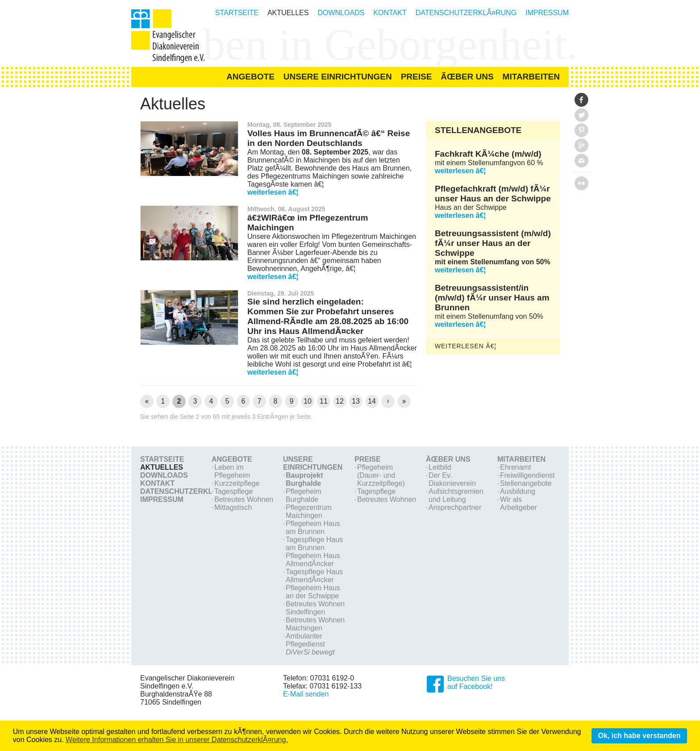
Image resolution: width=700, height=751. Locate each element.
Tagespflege (233, 491)
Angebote (232, 459)
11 (324, 401)
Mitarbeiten (521, 459)
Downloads (341, 13)
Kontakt (390, 13)
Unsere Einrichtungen (313, 463)
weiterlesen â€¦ (273, 192)
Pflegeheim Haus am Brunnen (313, 528)
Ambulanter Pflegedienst (310, 644)
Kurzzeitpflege (237, 483)
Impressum (547, 13)
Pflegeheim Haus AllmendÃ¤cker (313, 560)
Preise (368, 459)
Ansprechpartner (455, 507)
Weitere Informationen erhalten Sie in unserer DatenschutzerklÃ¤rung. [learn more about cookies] (177, 740)
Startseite (237, 13)
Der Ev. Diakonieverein (452, 479)
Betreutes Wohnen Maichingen (315, 624)
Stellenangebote (526, 483)
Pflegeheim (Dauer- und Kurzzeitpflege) (381, 475)
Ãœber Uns (448, 459)
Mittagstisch (233, 507)
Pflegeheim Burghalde (304, 495)
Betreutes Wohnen (244, 499)
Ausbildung (518, 491)
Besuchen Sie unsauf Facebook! (476, 682)
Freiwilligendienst (527, 475)
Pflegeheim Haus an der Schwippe (313, 592)
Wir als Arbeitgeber (519, 503)
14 (372, 401)
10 (308, 401)
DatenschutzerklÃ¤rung (466, 13)
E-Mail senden (306, 694)
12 (340, 401)
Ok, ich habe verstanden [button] (639, 736)
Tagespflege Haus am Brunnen (314, 544)
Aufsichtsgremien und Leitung (456, 495)
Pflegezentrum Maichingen (309, 511)
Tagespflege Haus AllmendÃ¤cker (314, 576)
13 (356, 401)
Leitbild (440, 467)
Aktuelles (288, 13)
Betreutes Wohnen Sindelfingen (315, 608)
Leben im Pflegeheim (232, 471)
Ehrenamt (515, 467)
